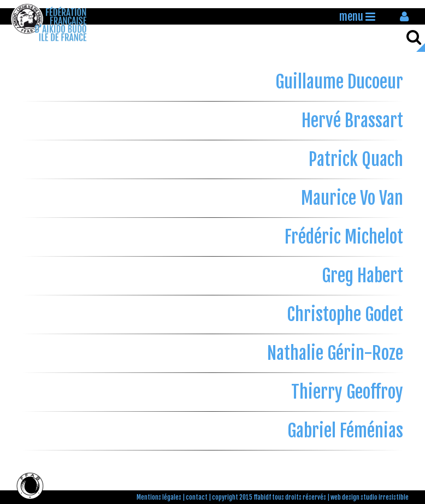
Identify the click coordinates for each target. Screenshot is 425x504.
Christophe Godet (345, 315)
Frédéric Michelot (344, 237)
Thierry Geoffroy (347, 392)
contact (197, 497)
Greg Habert (362, 276)
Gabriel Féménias (345, 431)
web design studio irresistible (370, 497)
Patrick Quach (356, 159)
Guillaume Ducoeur (339, 82)
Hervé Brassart (352, 121)
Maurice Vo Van (352, 198)
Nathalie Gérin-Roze (335, 353)
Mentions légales (159, 497)
